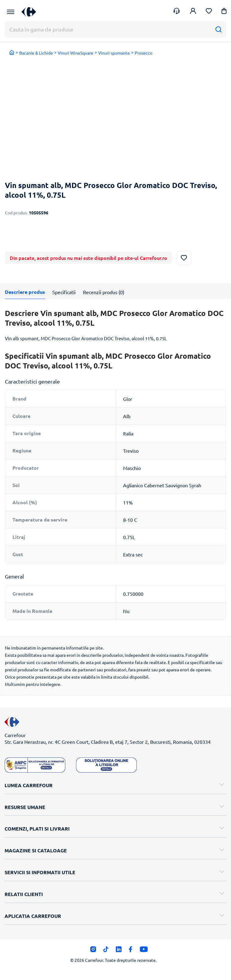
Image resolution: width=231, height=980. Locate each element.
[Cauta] (218, 29)
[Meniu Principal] (11, 12)
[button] (224, 12)
